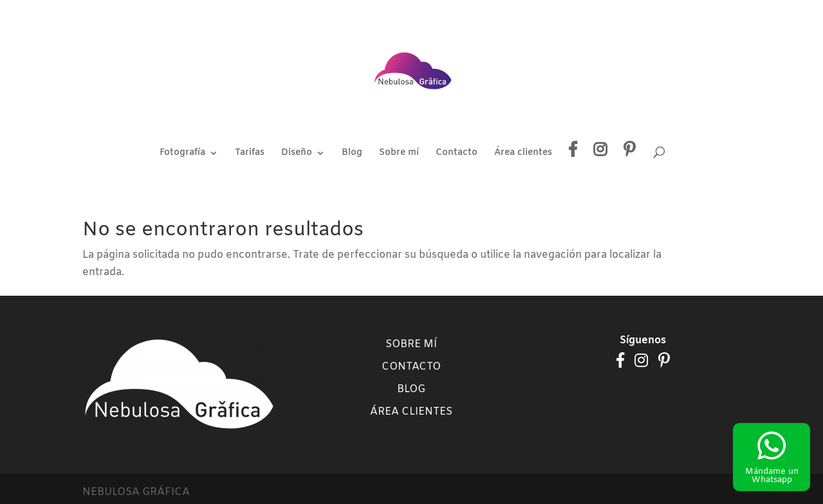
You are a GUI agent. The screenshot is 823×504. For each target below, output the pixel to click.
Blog (352, 154)
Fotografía (182, 154)
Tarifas (250, 154)
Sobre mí (399, 154)
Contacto (457, 154)
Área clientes (523, 154)
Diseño (297, 154)
